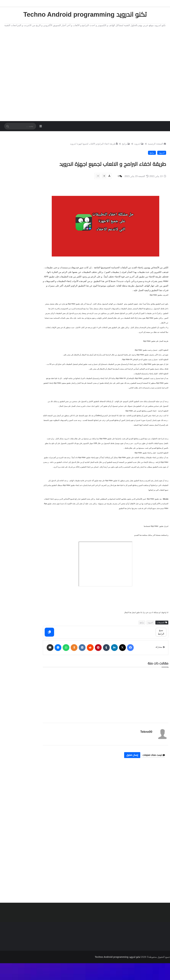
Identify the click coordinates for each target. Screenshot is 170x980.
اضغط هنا (147, 547)
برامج (125, 146)
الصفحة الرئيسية (156, 146)
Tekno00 (145, 752)
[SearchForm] (8, 128)
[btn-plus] (103, 187)
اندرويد (138, 146)
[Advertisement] (85, 73)
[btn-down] (97, 187)
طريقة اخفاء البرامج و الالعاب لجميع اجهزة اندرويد (93, 146)
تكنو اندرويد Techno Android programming (85, 14)
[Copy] (61, 653)
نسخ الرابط (161, 653)
